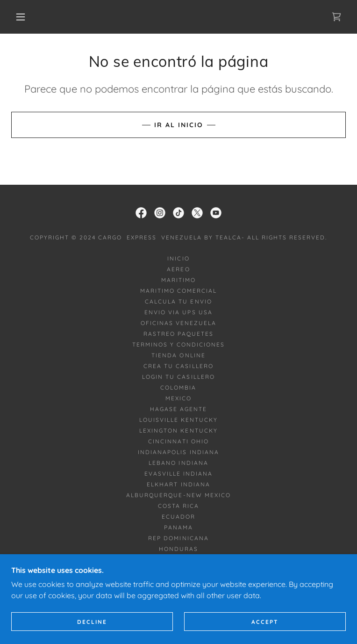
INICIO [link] (178, 258)
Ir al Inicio (179, 125)
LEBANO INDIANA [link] (178, 463)
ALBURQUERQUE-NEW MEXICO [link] (178, 495)
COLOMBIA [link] (178, 387)
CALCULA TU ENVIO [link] (178, 301)
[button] (28, 17)
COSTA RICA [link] (178, 506)
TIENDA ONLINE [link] (178, 355)
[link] (336, 17)
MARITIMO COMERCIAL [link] (178, 291)
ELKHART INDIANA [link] (178, 484)
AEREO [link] (178, 269)
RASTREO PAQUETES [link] (178, 334)
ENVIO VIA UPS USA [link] (178, 312)
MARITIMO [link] (178, 280)
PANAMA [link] (178, 527)
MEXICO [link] (178, 398)
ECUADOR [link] (178, 517)
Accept (265, 622)
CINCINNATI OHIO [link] (178, 441)
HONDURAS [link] (178, 549)
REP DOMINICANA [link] (178, 538)
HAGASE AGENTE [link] (178, 409)
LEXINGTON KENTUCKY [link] (178, 431)
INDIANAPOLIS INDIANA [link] (178, 452)
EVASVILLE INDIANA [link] (178, 474)
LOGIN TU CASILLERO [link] (178, 377)
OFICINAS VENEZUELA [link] (178, 323)
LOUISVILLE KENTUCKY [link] (178, 420)
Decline (92, 622)
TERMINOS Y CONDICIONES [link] (178, 344)
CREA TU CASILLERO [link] (178, 366)
